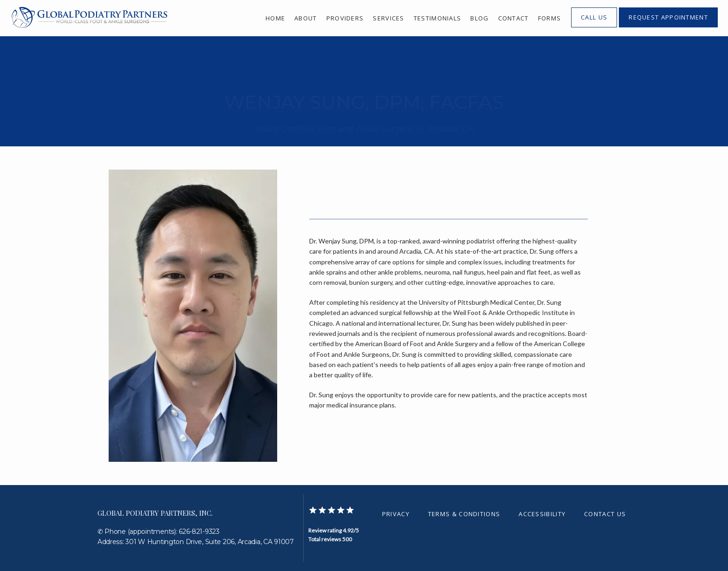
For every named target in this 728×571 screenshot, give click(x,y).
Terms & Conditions (464, 514)
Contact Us (605, 514)
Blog (479, 18)
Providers (345, 18)
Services (388, 18)
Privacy (396, 514)
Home (275, 18)
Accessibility (542, 514)
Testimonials (438, 18)
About (306, 18)
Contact (513, 18)
